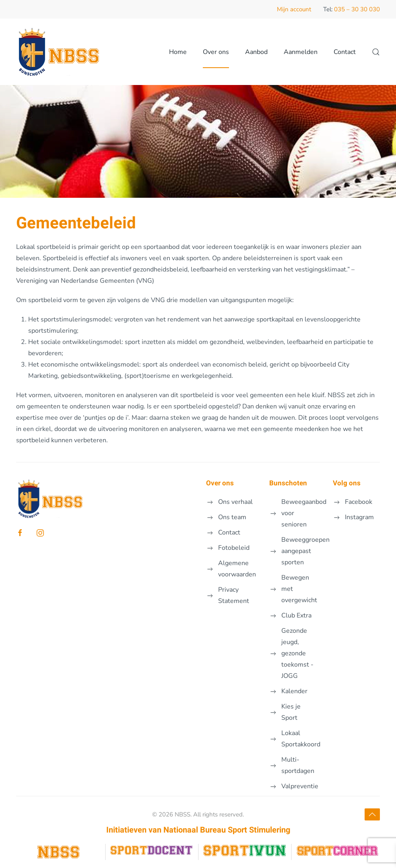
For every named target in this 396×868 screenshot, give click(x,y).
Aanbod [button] (256, 52)
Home (178, 52)
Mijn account (294, 9)
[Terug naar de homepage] (61, 52)
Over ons (220, 483)
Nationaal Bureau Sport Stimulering (227, 830)
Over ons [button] (216, 52)
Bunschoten (288, 483)
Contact (345, 52)
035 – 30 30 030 (357, 9)
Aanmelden (301, 52)
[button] (376, 52)
